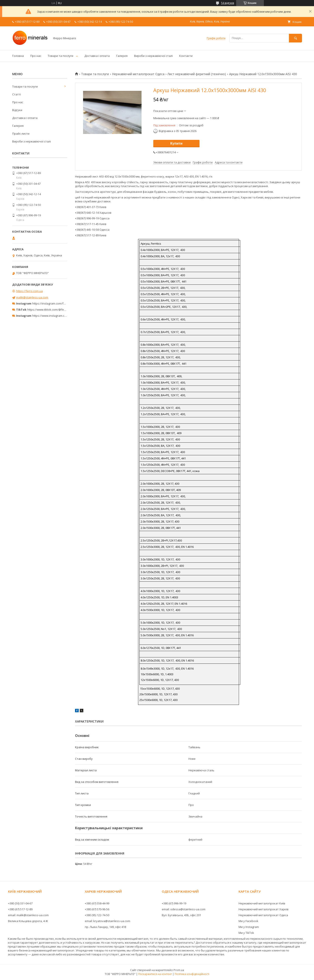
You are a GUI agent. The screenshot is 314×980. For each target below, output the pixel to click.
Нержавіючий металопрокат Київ (262, 903)
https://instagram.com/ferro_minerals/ (58, 303)
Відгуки (17, 110)
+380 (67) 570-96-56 (97, 909)
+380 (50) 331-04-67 (20, 903)
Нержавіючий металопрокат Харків (264, 909)
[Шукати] (295, 38)
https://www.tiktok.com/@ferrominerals (53, 310)
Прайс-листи (21, 134)
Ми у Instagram (249, 927)
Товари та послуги (61, 56)
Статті (17, 94)
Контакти (186, 56)
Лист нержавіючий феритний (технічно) (197, 74)
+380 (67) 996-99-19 (174, 903)
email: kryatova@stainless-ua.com (108, 921)
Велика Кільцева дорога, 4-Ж (28, 921)
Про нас (36, 56)
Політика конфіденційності (192, 974)
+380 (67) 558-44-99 (97, 903)
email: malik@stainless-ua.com (28, 915)
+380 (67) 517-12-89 (20, 909)
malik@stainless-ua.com (32, 297)
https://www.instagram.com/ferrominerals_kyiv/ (64, 316)
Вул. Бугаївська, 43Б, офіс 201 (181, 915)
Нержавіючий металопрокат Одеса (138, 74)
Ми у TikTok (246, 933)
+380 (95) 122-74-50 (97, 915)
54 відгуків (228, 3)
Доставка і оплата (97, 56)
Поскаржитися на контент (155, 974)
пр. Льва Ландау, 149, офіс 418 (105, 927)
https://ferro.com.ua (29, 291)
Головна (18, 56)
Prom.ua (179, 970)
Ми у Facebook (248, 921)
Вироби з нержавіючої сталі (153, 56)
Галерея (122, 56)
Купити (176, 143)
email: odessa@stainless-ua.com (184, 909)
